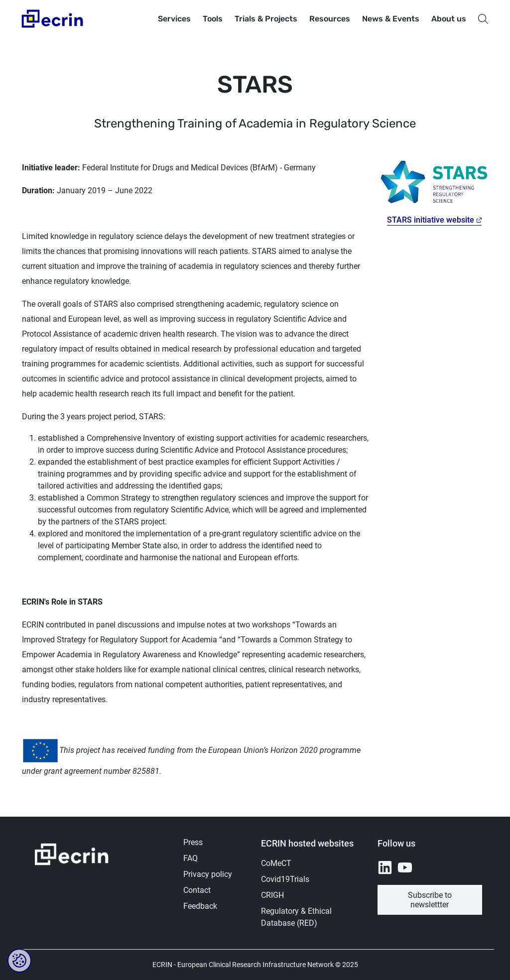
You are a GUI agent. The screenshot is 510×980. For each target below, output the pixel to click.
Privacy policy (208, 874)
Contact (197, 890)
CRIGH (272, 895)
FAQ (191, 858)
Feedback (200, 906)
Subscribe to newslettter (430, 900)
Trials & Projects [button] (266, 19)
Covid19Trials (285, 879)
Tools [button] (213, 19)
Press (193, 842)
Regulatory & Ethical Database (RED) (296, 917)
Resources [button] (330, 19)
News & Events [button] (391, 19)
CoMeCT (276, 863)
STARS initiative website (431, 220)
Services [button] (174, 19)
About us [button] (449, 19)
